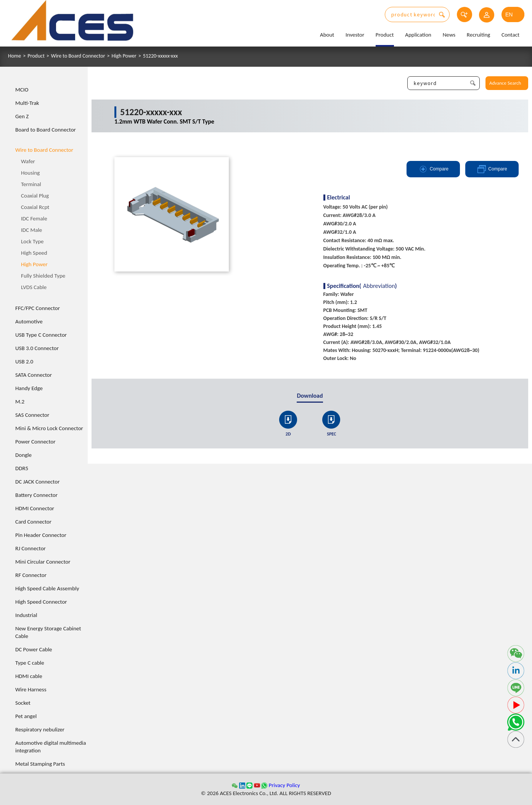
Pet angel (26, 716)
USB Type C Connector (41, 335)
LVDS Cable (34, 287)
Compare (433, 169)
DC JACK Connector (37, 482)
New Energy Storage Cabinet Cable (48, 632)
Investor (355, 35)
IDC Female (34, 219)
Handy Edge (29, 388)
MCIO (22, 90)
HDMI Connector (35, 508)
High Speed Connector (41, 602)
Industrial (26, 615)
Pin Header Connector (41, 535)
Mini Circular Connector (43, 562)
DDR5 (22, 468)
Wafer (28, 161)
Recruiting (479, 35)
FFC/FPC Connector (38, 308)
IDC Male (31, 230)
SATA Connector (34, 375)
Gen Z (22, 116)
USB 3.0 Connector (37, 348)
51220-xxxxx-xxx (161, 56)
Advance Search (505, 83)
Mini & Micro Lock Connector (49, 428)
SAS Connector (32, 415)
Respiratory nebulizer (40, 729)
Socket (23, 703)
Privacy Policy (284, 785)
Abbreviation (379, 286)
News (449, 35)
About (327, 35)
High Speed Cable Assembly (47, 588)
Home (14, 56)
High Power (124, 56)
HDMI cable (29, 676)
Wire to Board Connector (78, 56)
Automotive (29, 321)
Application (418, 35)
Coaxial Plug (35, 196)
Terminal (31, 184)
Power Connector (35, 442)
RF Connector (31, 575)
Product (385, 35)
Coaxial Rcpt (35, 207)
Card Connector (33, 522)
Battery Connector (36, 495)
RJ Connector (31, 548)
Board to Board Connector (46, 130)
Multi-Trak (27, 103)
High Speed (34, 253)
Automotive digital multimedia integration (51, 747)
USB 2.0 (24, 362)
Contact (510, 35)
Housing (30, 173)
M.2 (20, 402)
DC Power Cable (34, 649)
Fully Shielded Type (43, 276)
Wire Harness (31, 689)
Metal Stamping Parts (40, 764)
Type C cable (30, 663)
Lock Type (32, 241)
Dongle (23, 455)
